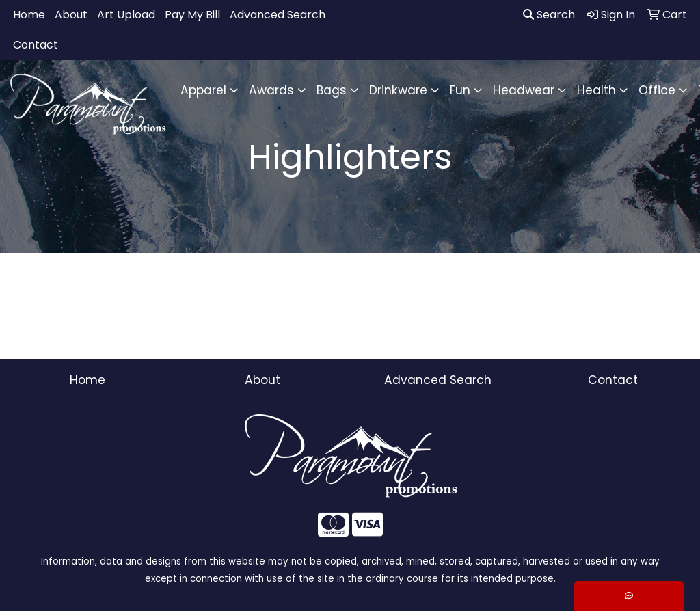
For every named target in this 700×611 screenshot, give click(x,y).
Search (549, 15)
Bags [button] (332, 90)
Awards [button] (271, 90)
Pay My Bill (192, 15)
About (71, 15)
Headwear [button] (524, 90)
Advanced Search (278, 15)
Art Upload (126, 15)
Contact (36, 45)
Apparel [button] (203, 90)
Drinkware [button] (398, 90)
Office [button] (657, 90)
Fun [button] (460, 90)
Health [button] (596, 90)
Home (29, 15)
